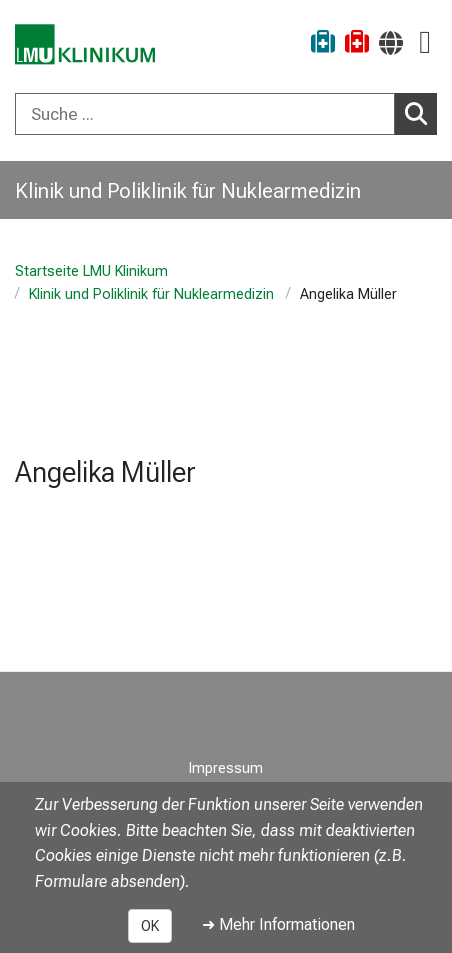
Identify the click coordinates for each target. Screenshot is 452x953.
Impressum (226, 768)
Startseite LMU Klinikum (91, 271)
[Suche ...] (205, 114)
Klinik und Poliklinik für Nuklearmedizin (151, 294)
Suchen (421, 113)
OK (150, 926)
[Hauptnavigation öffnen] (425, 42)
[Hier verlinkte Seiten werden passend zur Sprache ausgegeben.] (391, 42)
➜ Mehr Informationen (278, 924)
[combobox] (226, 114)
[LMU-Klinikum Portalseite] (85, 44)
